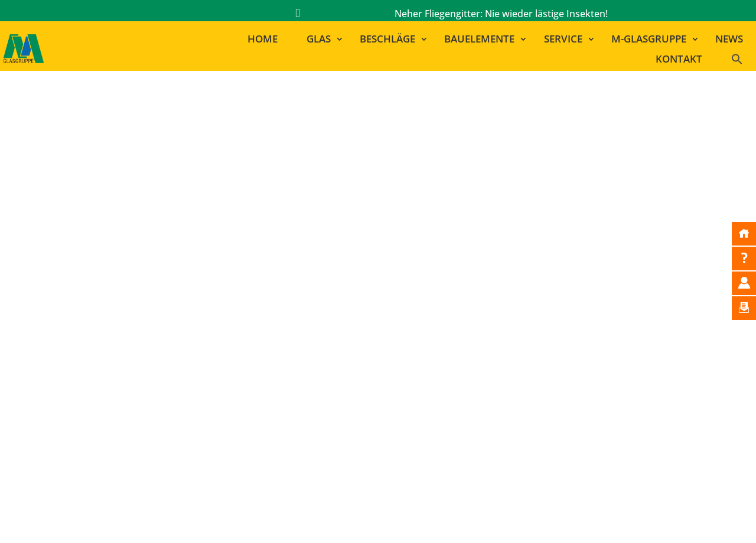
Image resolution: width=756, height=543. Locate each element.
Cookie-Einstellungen (651, 518)
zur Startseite (385, 305)
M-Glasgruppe (649, 39)
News (729, 39)
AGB (585, 518)
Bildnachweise (426, 518)
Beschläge (387, 39)
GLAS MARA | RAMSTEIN (529, 435)
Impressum (359, 518)
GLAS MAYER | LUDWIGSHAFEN (545, 419)
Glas (319, 39)
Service (563, 39)
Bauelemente (479, 39)
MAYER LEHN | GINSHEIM (532, 403)
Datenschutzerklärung (517, 518)
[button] (742, 62)
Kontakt (679, 59)
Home (263, 39)
